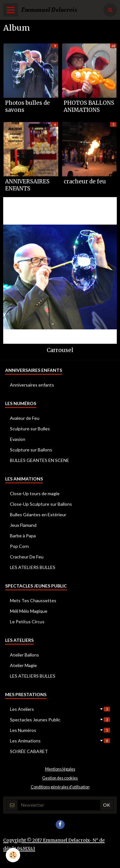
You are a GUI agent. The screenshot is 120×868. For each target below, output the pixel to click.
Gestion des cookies (60, 778)
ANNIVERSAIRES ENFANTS (27, 185)
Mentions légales (60, 769)
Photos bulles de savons (28, 106)
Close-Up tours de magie (35, 493)
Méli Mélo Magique (29, 611)
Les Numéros (60, 730)
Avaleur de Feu (25, 418)
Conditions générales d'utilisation (60, 787)
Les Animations (60, 741)
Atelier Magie (23, 665)
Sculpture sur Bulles (30, 429)
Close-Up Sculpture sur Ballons (41, 504)
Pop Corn (19, 546)
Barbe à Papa (23, 536)
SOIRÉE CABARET (29, 751)
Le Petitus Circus (27, 622)
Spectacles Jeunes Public (60, 720)
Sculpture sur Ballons (31, 450)
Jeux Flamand (23, 525)
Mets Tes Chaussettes (33, 600)
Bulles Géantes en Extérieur (38, 515)
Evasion (18, 439)
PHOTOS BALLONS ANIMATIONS (89, 106)
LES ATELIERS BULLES (33, 567)
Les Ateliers (60, 709)
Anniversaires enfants (32, 385)
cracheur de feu (85, 181)
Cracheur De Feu (27, 557)
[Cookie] (13, 855)
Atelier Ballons (24, 655)
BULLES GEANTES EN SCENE (40, 460)
